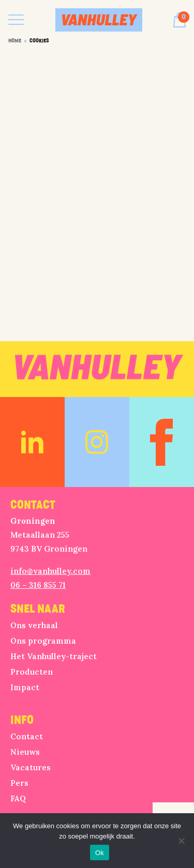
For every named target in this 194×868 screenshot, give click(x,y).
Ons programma (43, 641)
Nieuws (25, 752)
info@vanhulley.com (50, 571)
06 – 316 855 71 (38, 585)
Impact (25, 687)
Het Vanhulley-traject (54, 656)
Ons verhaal (34, 625)
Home (15, 41)
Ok (100, 853)
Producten (32, 672)
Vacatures (31, 767)
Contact (27, 736)
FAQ (18, 798)
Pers (19, 783)
